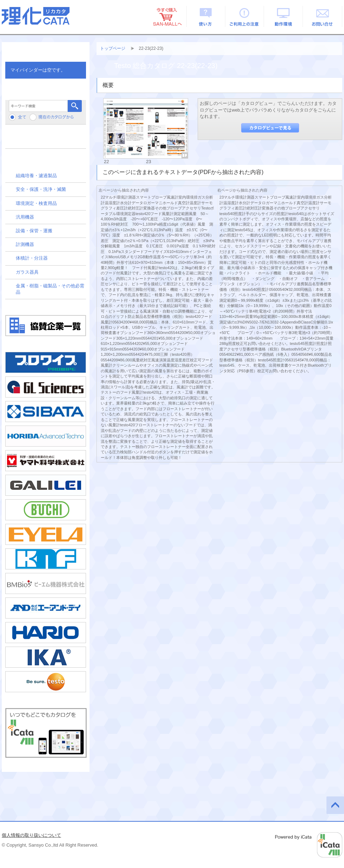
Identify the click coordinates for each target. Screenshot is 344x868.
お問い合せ (323, 16)
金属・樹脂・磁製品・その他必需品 (50, 289)
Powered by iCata (309, 845)
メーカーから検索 (46, 139)
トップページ (113, 48)
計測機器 (25, 244)
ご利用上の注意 (245, 16)
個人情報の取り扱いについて (31, 835)
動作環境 (284, 16)
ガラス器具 (27, 272)
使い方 (206, 16)
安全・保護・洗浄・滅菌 (41, 189)
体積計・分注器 (32, 258)
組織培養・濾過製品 (36, 176)
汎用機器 (25, 217)
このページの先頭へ (335, 805)
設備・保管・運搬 (34, 231)
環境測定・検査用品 (36, 203)
